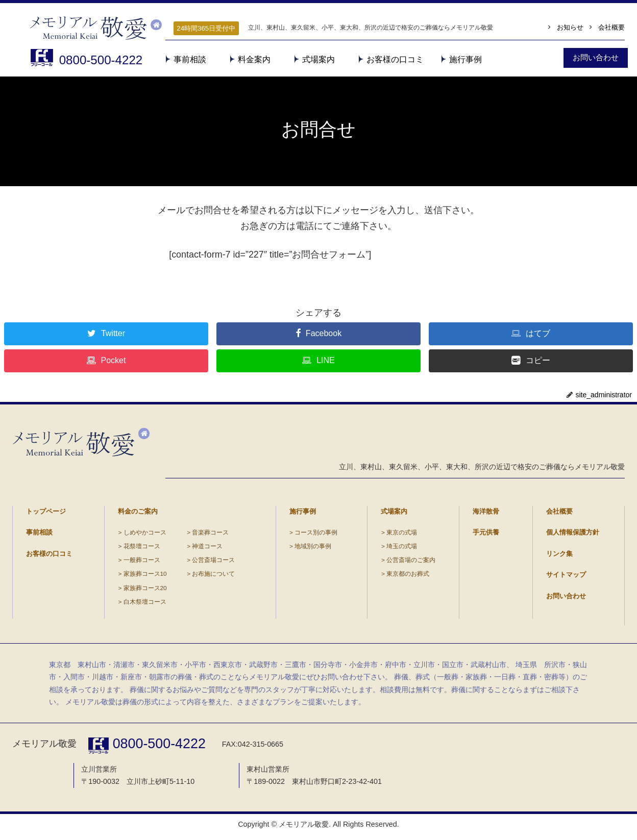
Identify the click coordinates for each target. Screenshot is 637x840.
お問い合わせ (566, 599)
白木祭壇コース (144, 605)
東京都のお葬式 (407, 577)
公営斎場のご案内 (410, 563)
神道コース (207, 550)
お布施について (213, 577)
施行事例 (465, 60)
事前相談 (190, 60)
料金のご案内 (138, 514)
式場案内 (318, 60)
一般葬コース (141, 563)
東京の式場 (401, 536)
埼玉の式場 (401, 550)
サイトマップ (566, 578)
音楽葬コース (210, 536)
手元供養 (486, 536)
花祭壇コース (141, 550)
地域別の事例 (313, 550)
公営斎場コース (213, 563)
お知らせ (570, 29)
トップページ (46, 514)
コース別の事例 (316, 536)
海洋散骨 (486, 514)
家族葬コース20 (145, 591)
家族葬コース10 (145, 577)
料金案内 (254, 60)
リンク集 (559, 557)
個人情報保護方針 (573, 536)
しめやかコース (144, 536)
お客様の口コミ (395, 60)
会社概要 (611, 29)
